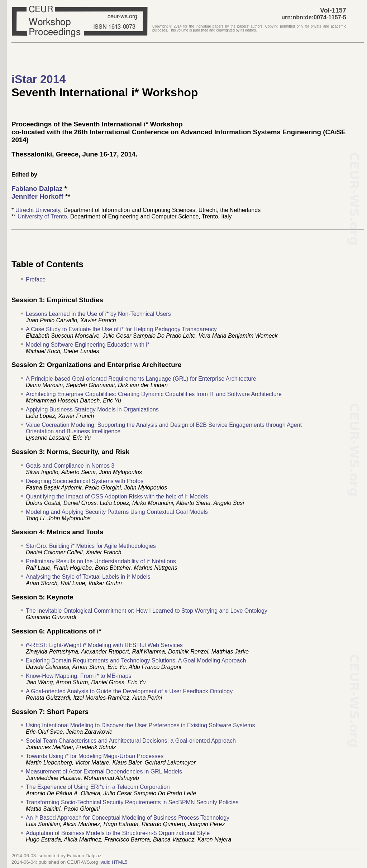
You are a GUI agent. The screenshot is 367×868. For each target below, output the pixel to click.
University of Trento (42, 216)
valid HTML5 (114, 862)
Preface (36, 279)
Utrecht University (38, 210)
